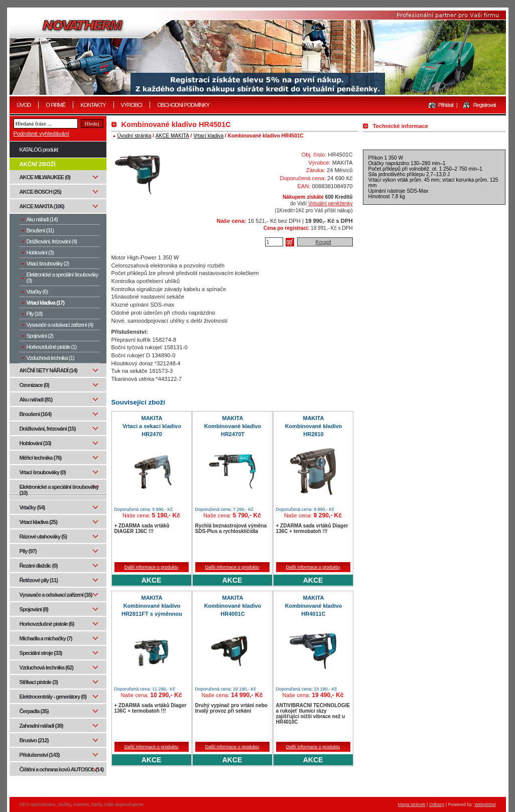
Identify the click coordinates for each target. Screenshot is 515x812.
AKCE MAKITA (172, 136)
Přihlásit (446, 105)
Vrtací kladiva (208, 136)
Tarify (97, 804)
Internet (81, 804)
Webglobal (485, 804)
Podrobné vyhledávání (41, 133)
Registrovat (485, 105)
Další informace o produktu (152, 567)
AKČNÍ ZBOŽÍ (38, 164)
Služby (64, 804)
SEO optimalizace (38, 804)
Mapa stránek (412, 804)
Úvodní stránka (135, 136)
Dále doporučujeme (124, 804)
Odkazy (437, 804)
